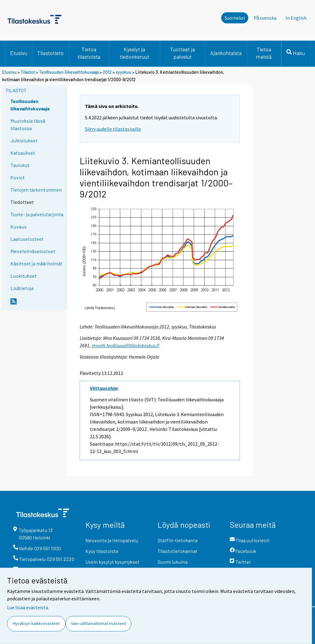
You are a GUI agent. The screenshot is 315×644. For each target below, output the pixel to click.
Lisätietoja (22, 288)
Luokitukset (24, 276)
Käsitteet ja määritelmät (36, 263)
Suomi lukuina (173, 562)
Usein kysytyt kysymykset (113, 562)
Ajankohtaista (226, 53)
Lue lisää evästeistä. (28, 607)
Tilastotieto (50, 53)
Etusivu (19, 53)
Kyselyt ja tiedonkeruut (134, 53)
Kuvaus (18, 227)
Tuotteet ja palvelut (183, 53)
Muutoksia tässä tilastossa (28, 124)
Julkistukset (24, 140)
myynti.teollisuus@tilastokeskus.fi (126, 345)
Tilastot (28, 72)
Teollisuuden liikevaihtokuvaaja (69, 72)
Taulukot (20, 165)
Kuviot (18, 177)
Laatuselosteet (27, 239)
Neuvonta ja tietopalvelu (112, 540)
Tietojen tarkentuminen (36, 190)
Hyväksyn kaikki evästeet (36, 623)
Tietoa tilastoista (89, 53)
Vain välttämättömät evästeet (98, 623)
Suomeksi (235, 18)
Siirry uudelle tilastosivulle (113, 129)
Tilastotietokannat (177, 551)
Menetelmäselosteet (33, 251)
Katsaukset (23, 153)
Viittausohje (104, 388)
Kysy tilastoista (102, 551)
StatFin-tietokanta (177, 540)
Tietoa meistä (264, 53)
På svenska (267, 18)
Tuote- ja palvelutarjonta (37, 214)
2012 (107, 72)
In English (296, 18)
